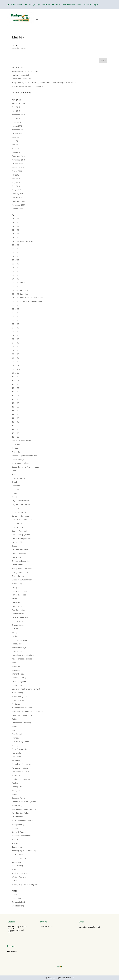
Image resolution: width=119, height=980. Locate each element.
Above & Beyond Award (21, 441)
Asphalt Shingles (18, 459)
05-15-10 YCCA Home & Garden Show (27, 301)
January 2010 (17, 197)
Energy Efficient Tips (20, 572)
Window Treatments (20, 873)
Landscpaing (17, 685)
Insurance (16, 670)
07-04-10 (15, 328)
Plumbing (16, 738)
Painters (15, 726)
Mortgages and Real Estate (23, 708)
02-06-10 (15, 249)
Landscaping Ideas (19, 681)
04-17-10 (15, 286)
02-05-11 (15, 245)
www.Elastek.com (19, 48)
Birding (15, 474)
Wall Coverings (18, 866)
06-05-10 (15, 313)
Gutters (15, 629)
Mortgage (16, 704)
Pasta (14, 730)
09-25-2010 (16, 369)
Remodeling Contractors (22, 764)
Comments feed (18, 902)
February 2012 (18, 122)
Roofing (15, 783)
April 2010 (16, 186)
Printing (15, 745)
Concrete (16, 508)
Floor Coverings (18, 606)
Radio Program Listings (21, 749)
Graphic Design (18, 625)
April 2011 (16, 145)
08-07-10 (15, 347)
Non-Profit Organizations (22, 715)
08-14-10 (15, 350)
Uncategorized (18, 854)
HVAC (14, 663)
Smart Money (17, 817)
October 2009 (17, 209)
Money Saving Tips (19, 696)
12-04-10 (15, 422)
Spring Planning (18, 824)
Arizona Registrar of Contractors (25, 456)
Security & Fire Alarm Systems (24, 802)
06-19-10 (15, 320)
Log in (14, 895)
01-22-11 (15, 234)
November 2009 (18, 205)
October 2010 (17, 163)
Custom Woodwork (20, 531)
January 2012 (17, 126)
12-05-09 (15, 426)
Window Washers (19, 877)
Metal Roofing (18, 693)
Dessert (15, 546)
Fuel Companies (18, 610)
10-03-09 (15, 380)
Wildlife (15, 870)
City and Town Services (21, 505)
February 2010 (18, 194)
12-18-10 (15, 433)
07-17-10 (15, 335)
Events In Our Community (22, 580)
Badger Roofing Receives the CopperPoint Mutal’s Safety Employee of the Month (44, 83)
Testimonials (17, 847)
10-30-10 (15, 403)
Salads (15, 794)
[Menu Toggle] (37, 19)
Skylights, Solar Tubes (21, 813)
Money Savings (18, 700)
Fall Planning (17, 584)
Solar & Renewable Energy (22, 821)
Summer (15, 839)
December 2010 (18, 156)
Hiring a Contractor (19, 640)
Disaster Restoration (20, 550)
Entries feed (17, 898)
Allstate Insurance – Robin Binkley (25, 71)
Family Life (16, 587)
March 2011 (17, 148)
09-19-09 (15, 365)
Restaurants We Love (20, 772)
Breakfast (16, 486)
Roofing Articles (18, 787)
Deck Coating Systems (21, 535)
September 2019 (18, 103)
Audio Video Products (20, 463)
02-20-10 (15, 256)
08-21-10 (15, 354)
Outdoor (15, 719)
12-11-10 (15, 429)
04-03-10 (15, 275)
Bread (14, 482)
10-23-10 (15, 399)
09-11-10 (15, 358)
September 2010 (18, 167)
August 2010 (17, 171)
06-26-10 (15, 324)
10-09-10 (15, 384)
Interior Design (18, 674)
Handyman (16, 632)
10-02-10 (15, 377)
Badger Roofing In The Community (26, 467)
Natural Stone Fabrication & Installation (28, 711)
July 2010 (15, 175)
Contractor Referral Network (23, 520)
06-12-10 (15, 316)
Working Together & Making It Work (26, 885)
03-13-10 (15, 264)
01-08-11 (15, 219)
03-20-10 (15, 268)
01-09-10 (15, 222)
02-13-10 (15, 253)
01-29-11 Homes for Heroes (23, 241)
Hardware (16, 636)
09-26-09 (15, 373)
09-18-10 (15, 362)
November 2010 (18, 160)
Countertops (17, 523)
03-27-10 (15, 271)
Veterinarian (17, 862)
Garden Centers (18, 614)
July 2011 (15, 137)
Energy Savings (18, 576)
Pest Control (17, 734)
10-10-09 (15, 388)
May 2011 (16, 141)
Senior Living (17, 806)
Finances (15, 599)
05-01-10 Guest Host (20, 294)
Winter (15, 881)
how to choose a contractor (23, 659)
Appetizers (16, 444)
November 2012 (18, 115)
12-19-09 (15, 437)
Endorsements (18, 565)
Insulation (16, 666)
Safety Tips (16, 790)
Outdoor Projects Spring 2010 (24, 723)
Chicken (15, 493)
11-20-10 (15, 418)
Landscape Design (19, 678)
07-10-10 (15, 332)
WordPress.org (18, 906)
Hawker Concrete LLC (21, 75)
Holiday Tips (17, 644)
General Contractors (20, 617)
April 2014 (16, 107)
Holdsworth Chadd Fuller (22, 79)
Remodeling (17, 760)
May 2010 (16, 182)
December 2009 (18, 201)
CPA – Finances (18, 527)
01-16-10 (15, 230)
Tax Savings (17, 843)
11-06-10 (15, 410)
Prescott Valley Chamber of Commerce (27, 86)
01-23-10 (15, 238)
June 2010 (16, 179)
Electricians (16, 557)
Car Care (15, 490)
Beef (14, 471)
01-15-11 (15, 226)
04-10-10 (15, 279)
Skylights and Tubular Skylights (24, 809)
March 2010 (17, 190)
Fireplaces (16, 602)
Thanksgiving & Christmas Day (24, 851)
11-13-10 (15, 414)
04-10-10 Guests (18, 283)
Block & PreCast (18, 478)
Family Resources (19, 595)
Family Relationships (20, 591)
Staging (15, 828)
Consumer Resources (20, 516)
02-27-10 (15, 260)
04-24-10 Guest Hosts (21, 290)
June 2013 (16, 111)
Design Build (17, 542)
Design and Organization (22, 538)
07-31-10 (15, 343)
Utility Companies (19, 858)
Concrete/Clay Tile (19, 512)
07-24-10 (15, 339)
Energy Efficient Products (22, 569)
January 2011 (17, 152)
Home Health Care (19, 651)
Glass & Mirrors (18, 621)
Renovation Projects (20, 768)
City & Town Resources (21, 501)
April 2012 (16, 118)
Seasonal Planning (19, 798)
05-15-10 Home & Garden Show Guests (28, 298)
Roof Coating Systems (21, 779)
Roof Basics (17, 775)
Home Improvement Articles (23, 655)
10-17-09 (15, 395)
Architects (16, 452)
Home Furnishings (19, 648)
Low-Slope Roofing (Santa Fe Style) (26, 689)
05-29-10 (15, 309)
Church (15, 497)
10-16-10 (15, 392)
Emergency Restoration (21, 561)
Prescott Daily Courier (21, 742)
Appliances (16, 448)
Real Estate (16, 753)
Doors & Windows (19, 554)
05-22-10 (15, 305)
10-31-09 (15, 407)
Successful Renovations (21, 836)
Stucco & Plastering (20, 832)
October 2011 (17, 133)
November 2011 (18, 130)
